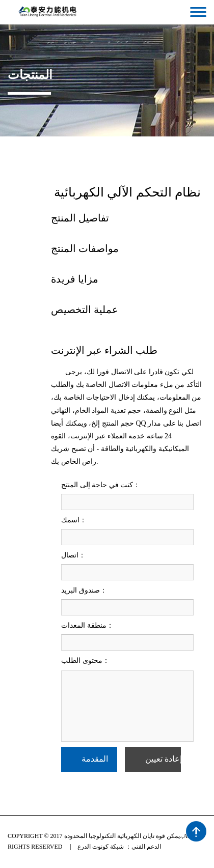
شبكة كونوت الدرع (101, 847)
